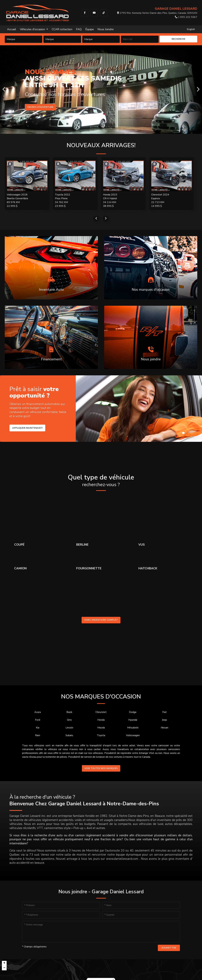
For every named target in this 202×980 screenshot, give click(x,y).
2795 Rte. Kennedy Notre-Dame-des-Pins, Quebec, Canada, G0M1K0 (157, 13)
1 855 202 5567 (186, 17)
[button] (4, 963)
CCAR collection (62, 29)
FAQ (79, 29)
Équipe (90, 29)
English (191, 29)
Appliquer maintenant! (27, 428)
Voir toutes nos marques (101, 768)
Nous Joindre (106, 29)
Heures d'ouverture (41, 107)
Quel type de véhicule (101, 481)
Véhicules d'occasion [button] (33, 29)
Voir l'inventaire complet (101, 620)
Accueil (12, 29)
